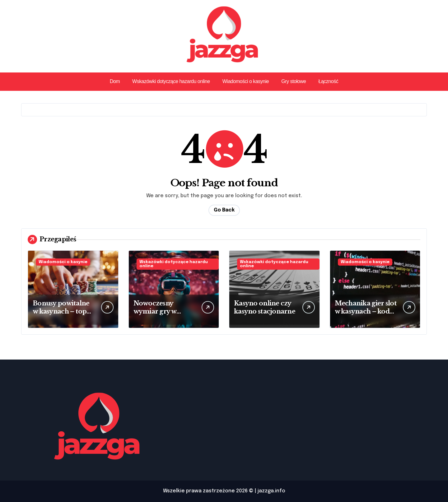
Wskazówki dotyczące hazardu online (171, 81)
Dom (115, 81)
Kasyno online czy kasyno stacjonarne (265, 307)
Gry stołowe (294, 81)
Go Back (224, 210)
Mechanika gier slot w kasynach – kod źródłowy (366, 311)
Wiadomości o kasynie (246, 81)
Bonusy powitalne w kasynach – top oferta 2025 (61, 311)
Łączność (328, 81)
